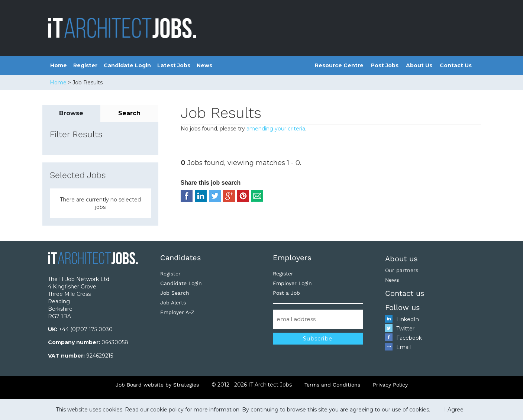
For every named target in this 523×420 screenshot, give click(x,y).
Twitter (405, 329)
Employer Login (292, 283)
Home (59, 65)
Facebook (409, 338)
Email (403, 347)
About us (401, 259)
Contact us (405, 293)
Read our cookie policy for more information (182, 410)
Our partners (402, 270)
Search (129, 113)
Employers (292, 258)
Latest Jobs (174, 65)
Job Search (175, 293)
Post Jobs (385, 65)
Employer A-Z (177, 312)
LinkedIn (408, 319)
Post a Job (286, 293)
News (204, 65)
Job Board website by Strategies (157, 385)
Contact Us (456, 65)
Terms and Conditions (332, 385)
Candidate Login (127, 65)
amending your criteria (276, 129)
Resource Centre (339, 65)
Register (85, 65)
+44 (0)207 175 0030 (86, 329)
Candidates (181, 258)
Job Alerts (173, 303)
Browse (71, 113)
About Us (419, 65)
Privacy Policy (390, 385)
